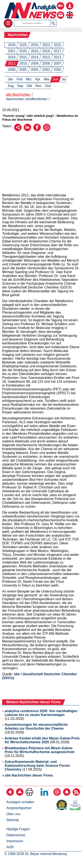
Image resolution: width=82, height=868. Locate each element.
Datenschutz (16, 835)
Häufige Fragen (18, 829)
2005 (23, 70)
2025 (23, 45)
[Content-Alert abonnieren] (67, 795)
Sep (20, 86)
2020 (23, 51)
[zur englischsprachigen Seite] (70, 12)
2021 (12, 51)
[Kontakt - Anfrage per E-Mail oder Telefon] (61, 12)
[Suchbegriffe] (32, 23)
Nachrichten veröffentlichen (27, 99)
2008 (46, 63)
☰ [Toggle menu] (8, 23)
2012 (57, 57)
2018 (46, 51)
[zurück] (10, 795)
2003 (46, 70)
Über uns (13, 814)
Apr (38, 79)
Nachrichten (18, 35)
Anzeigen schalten (20, 802)
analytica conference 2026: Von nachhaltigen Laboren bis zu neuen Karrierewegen (41, 713)
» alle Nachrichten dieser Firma (27, 775)
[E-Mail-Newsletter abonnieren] (57, 795)
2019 (35, 51)
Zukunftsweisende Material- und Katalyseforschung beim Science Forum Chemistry (37, 766)
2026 (12, 45)
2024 (35, 45)
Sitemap (13, 820)
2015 (23, 57)
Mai (47, 79)
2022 (57, 45)
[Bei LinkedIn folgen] (44, 795)
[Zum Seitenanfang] (20, 795)
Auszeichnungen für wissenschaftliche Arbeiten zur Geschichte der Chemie (36, 727)
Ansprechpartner (19, 808)
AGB (10, 847)
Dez (48, 86)
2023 (46, 45)
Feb (20, 79)
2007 (57, 63)
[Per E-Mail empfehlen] (18, 130)
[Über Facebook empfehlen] (37, 130)
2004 (35, 70)
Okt (29, 86)
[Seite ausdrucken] (29, 795)
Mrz (29, 79)
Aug (11, 86)
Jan (10, 79)
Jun (56, 79)
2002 (57, 70)
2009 (35, 63)
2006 (12, 70)
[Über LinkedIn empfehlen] (27, 130)
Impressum (15, 841)
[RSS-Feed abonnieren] (76, 795)
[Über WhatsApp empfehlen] (47, 130)
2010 (23, 63)
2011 (12, 63)
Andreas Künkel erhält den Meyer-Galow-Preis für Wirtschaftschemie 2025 (42, 740)
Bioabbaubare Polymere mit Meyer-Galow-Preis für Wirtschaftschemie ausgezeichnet (40, 750)
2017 (57, 51)
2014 (35, 57)
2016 (12, 57)
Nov (38, 86)
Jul (64, 79)
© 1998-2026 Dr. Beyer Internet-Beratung (36, 854)
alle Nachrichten (18, 95)
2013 (46, 57)
